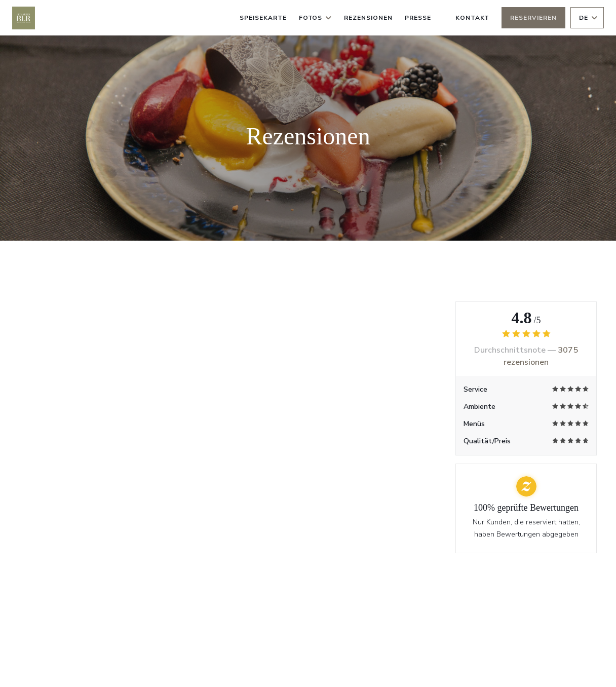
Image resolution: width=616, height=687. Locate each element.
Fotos (316, 18)
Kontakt (473, 18)
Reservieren (533, 18)
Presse (418, 18)
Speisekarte (263, 18)
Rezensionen (368, 18)
